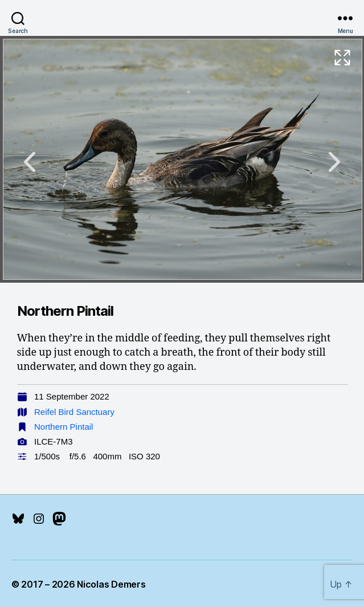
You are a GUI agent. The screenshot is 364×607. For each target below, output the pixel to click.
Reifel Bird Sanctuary (74, 412)
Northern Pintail (64, 427)
